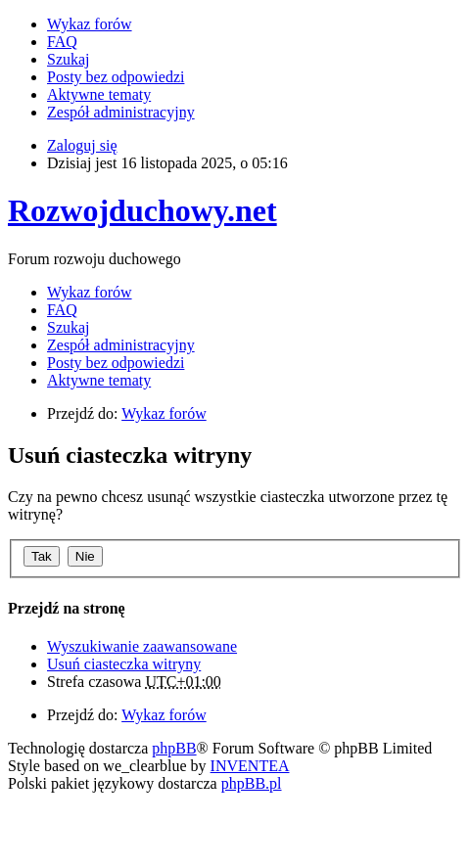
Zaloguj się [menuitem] (82, 145)
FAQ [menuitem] (62, 42)
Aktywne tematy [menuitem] (99, 94)
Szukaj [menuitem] (69, 59)
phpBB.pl (252, 783)
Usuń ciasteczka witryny (124, 664)
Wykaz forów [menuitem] (90, 24)
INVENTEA (250, 766)
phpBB (174, 748)
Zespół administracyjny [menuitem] (121, 112)
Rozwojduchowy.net (142, 210)
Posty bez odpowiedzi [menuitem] (116, 77)
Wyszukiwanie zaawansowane (142, 646)
